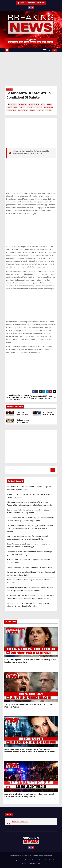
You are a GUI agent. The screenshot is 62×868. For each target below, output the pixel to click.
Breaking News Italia (20, 822)
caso (44, 42)
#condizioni (23, 104)
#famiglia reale (34, 104)
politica (33, 42)
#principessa (48, 107)
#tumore (40, 110)
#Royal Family (23, 110)
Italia (21, 42)
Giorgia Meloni (13, 42)
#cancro (13, 104)
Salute (17, 719)
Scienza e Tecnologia (39, 860)
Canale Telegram (34, 864)
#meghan (30, 107)
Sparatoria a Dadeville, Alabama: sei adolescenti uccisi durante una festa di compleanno (29, 795)
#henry (50, 104)
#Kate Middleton (12, 107)
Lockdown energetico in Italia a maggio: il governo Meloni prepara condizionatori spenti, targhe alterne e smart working (30, 528)
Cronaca (10, 719)
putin (39, 42)
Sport (24, 864)
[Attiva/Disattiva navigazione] (45, 50)
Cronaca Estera (12, 674)
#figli (43, 104)
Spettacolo (19, 860)
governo (50, 42)
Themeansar (48, 856)
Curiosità (52, 860)
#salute (32, 110)
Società (9, 89)
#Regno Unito (11, 110)
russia (27, 42)
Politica (22, 629)
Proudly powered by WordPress (20, 856)
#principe (39, 107)
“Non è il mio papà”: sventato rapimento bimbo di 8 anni (29, 567)
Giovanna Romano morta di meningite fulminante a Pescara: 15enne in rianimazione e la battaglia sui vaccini (30, 751)
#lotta (22, 107)
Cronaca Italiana (12, 629)
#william (48, 110)
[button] (49, 50)
